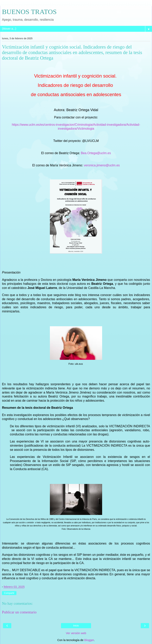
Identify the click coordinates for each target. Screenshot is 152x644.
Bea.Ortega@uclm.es (96, 153)
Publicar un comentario (19, 612)
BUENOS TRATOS (29, 12)
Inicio (76, 626)
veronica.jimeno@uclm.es (102, 165)
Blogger (89, 640)
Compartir (9, 593)
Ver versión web (76, 633)
